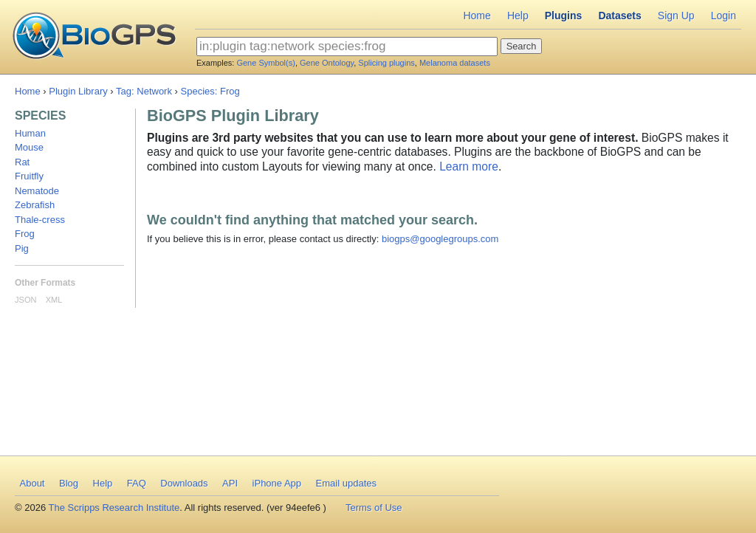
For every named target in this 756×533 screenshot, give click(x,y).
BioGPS (94, 37)
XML (54, 300)
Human (30, 133)
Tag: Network (144, 91)
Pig (22, 248)
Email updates (346, 483)
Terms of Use (374, 508)
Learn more (469, 166)
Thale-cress (40, 220)
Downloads (184, 483)
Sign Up (676, 16)
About (32, 483)
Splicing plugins (386, 63)
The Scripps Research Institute (114, 508)
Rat (22, 162)
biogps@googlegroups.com (440, 239)
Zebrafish (35, 205)
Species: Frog (210, 91)
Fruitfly (29, 176)
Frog (25, 234)
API (230, 483)
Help (518, 16)
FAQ (137, 483)
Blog (69, 483)
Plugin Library (78, 91)
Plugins (564, 16)
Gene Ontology (327, 63)
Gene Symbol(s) (265, 63)
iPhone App (277, 483)
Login (724, 16)
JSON (25, 300)
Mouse (29, 147)
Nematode (37, 191)
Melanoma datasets (455, 63)
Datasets (619, 16)
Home (477, 16)
